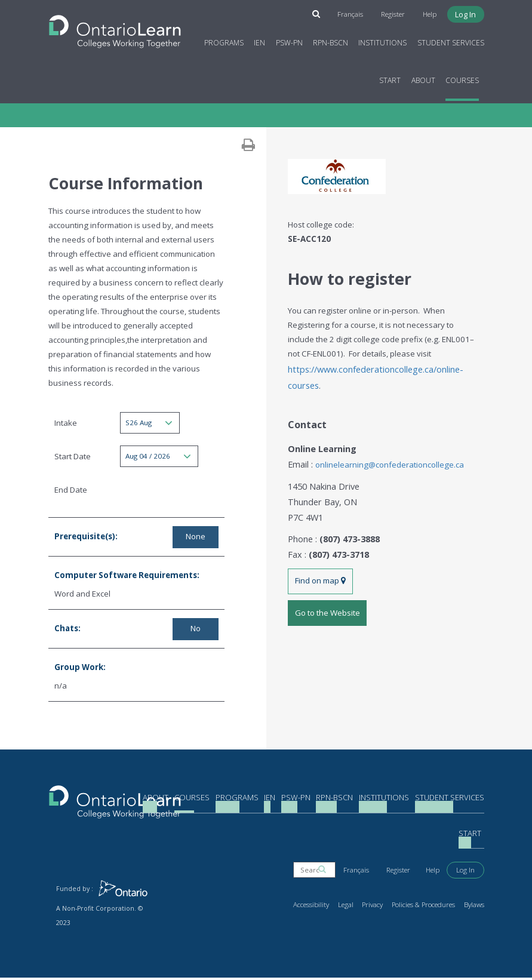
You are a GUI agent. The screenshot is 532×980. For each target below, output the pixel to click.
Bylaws (475, 907)
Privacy (380, 907)
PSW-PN (289, 40)
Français (354, 13)
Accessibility (322, 907)
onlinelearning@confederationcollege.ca (387, 458)
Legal (355, 907)
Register (396, 13)
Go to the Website (327, 597)
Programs (224, 40)
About (423, 78)
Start (390, 78)
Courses (462, 78)
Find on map (320, 567)
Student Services (451, 40)
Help (431, 13)
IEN (259, 40)
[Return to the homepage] (115, 26)
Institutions (382, 40)
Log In (466, 13)
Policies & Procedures (428, 907)
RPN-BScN (330, 40)
